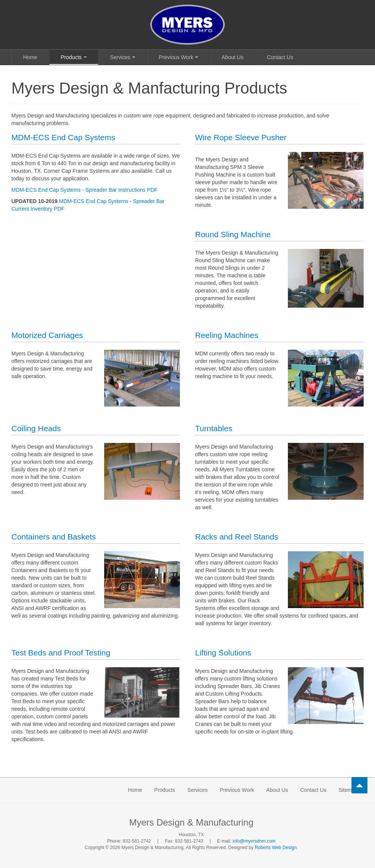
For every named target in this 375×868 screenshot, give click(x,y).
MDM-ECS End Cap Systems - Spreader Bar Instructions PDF (84, 190)
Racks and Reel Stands (237, 537)
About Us (233, 57)
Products (73, 57)
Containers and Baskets (54, 537)
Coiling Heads (36, 428)
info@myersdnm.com (254, 841)
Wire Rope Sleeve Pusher (241, 137)
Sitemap (348, 790)
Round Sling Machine (233, 234)
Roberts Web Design (276, 848)
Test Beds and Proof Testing (61, 653)
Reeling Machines (227, 335)
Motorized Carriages (47, 335)
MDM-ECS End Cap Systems (63, 137)
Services (123, 57)
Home (30, 57)
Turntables (214, 428)
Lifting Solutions (223, 653)
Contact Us (280, 57)
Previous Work (178, 57)
